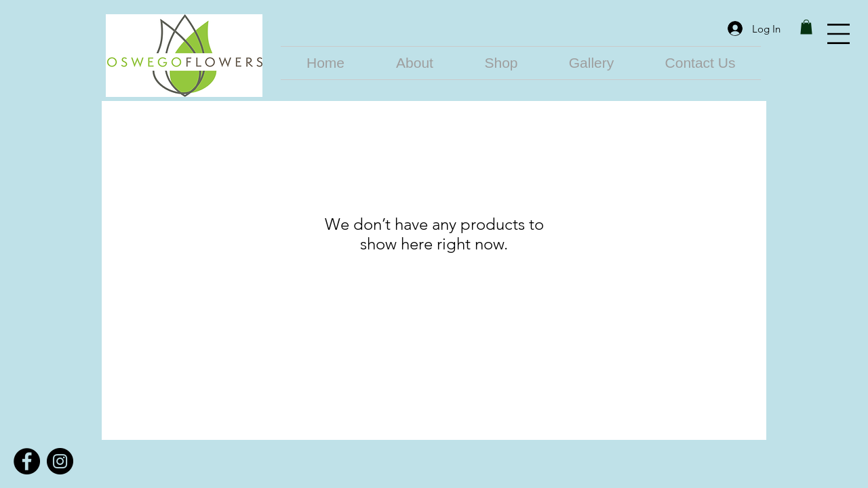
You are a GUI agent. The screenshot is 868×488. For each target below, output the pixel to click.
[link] (806, 27)
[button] (839, 34)
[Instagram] (60, 461)
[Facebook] (27, 461)
